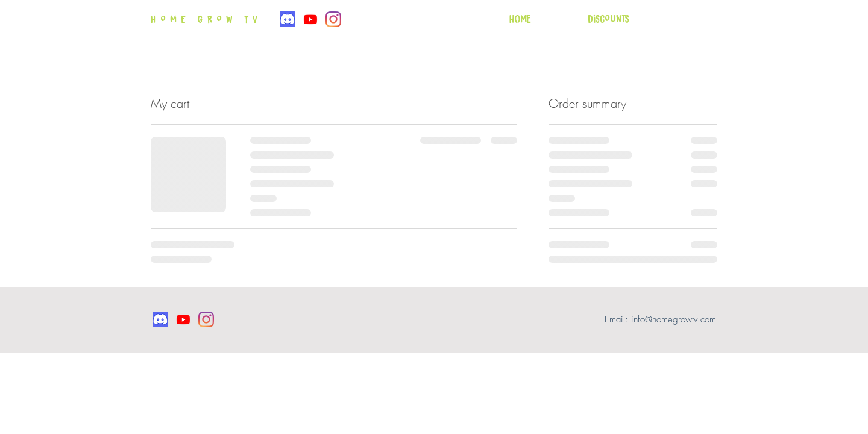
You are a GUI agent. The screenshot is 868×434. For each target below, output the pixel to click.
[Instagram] (333, 19)
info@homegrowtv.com (674, 319)
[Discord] (288, 19)
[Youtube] (310, 19)
